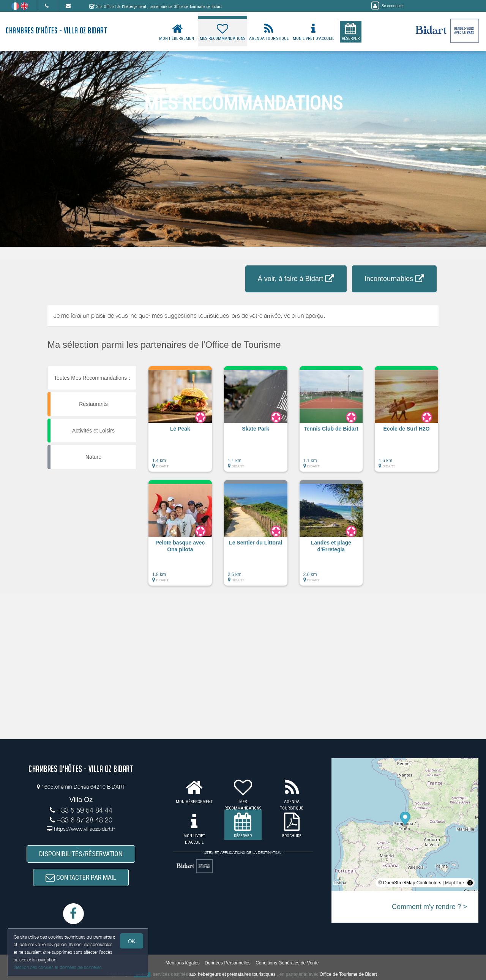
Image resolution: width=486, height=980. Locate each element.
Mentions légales (183, 963)
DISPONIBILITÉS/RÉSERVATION (81, 854)
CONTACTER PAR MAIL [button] (81, 877)
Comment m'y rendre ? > (429, 907)
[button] (180, 423)
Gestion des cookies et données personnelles (58, 967)
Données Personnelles (228, 963)
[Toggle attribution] (470, 883)
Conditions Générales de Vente (287, 963)
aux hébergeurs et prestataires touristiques (232, 974)
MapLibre (454, 883)
